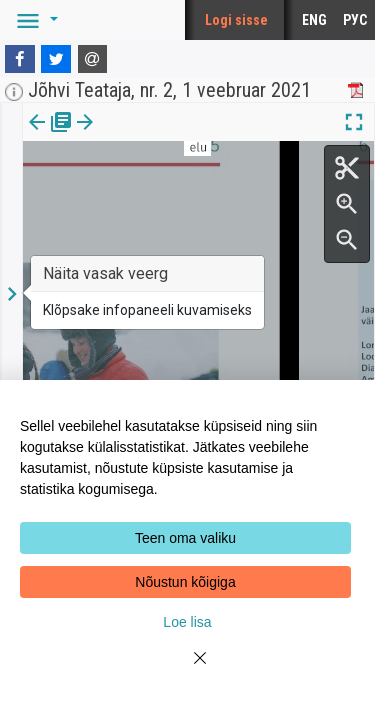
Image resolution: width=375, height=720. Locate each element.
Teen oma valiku (185, 538)
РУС (355, 20)
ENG (314, 20)
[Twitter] (56, 59)
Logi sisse (236, 20)
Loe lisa (187, 622)
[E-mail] (93, 59)
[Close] (188, 670)
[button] (34, 20)
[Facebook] (20, 59)
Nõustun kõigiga (185, 582)
